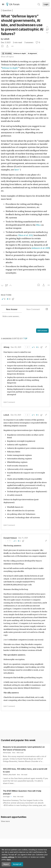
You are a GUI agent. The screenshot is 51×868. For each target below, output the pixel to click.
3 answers (29, 43)
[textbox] (25, 321)
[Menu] (3, 4)
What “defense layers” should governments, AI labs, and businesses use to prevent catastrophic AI (22, 25)
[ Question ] (7, 10)
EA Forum (13, 4)
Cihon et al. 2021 (25, 235)
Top (25, 339)
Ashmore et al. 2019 (40, 248)
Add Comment (9, 402)
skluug (6, 347)
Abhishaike (7, 753)
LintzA (7, 39)
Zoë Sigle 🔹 (7, 797)
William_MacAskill (9, 775)
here (9, 859)
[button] (4, 299)
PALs (38, 225)
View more (5, 821)
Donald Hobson (10, 538)
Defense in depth (10, 68)
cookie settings (8, 857)
